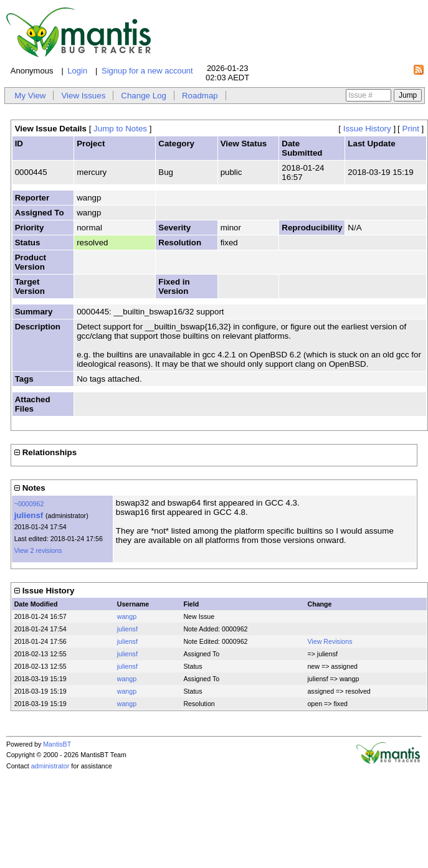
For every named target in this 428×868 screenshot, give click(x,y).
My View (30, 96)
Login (77, 71)
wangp (127, 616)
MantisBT (57, 744)
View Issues (83, 96)
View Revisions (330, 641)
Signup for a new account (147, 71)
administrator (50, 766)
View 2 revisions (38, 550)
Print (411, 129)
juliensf (29, 515)
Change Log (144, 96)
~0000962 (29, 504)
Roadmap (200, 96)
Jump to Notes (120, 129)
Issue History (367, 129)
